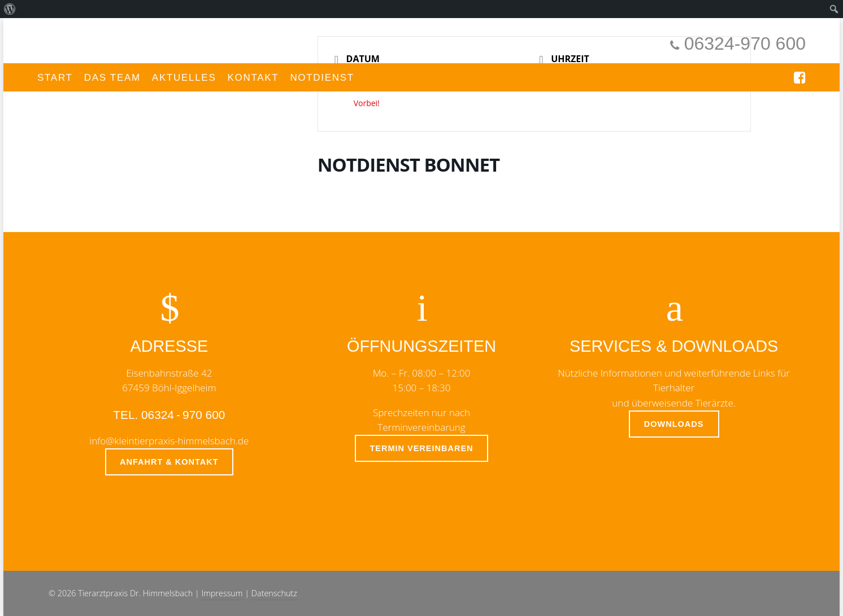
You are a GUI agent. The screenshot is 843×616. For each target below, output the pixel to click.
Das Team (112, 78)
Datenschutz (274, 593)
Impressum (222, 593)
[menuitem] (10, 9)
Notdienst (322, 78)
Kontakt (253, 78)
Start (55, 78)
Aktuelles (184, 78)
